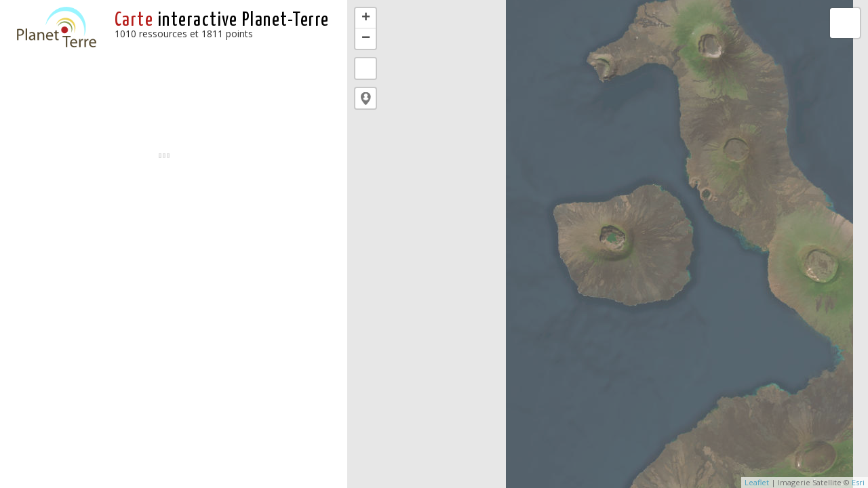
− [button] (366, 39)
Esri (858, 482)
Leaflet (757, 482)
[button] (366, 98)
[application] (608, 244)
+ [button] (366, 18)
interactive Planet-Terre (222, 20)
